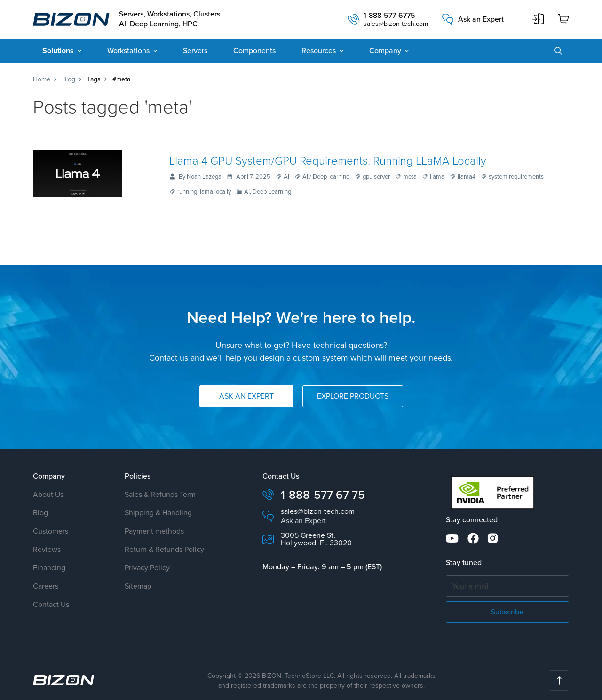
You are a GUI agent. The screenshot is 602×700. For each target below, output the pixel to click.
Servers (195, 51)
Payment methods (154, 531)
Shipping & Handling (158, 513)
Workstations (128, 51)
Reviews (47, 549)
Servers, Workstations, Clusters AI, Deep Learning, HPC (170, 19)
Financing (49, 568)
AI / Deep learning (326, 177)
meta (410, 177)
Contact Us (51, 604)
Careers (46, 586)
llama (437, 177)
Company (385, 51)
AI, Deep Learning (268, 192)
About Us (48, 494)
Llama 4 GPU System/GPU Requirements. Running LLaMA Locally (328, 160)
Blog (69, 79)
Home (42, 79)
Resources (319, 51)
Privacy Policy (147, 568)
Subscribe (507, 612)
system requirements (516, 177)
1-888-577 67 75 (323, 495)
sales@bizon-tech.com (396, 24)
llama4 (467, 177)
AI (286, 177)
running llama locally (204, 192)
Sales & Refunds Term (160, 494)
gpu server (376, 177)
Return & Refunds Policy (164, 549)
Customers (51, 531)
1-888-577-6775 (389, 16)
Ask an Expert (481, 19)
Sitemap (138, 586)
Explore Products (353, 396)
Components (254, 51)
